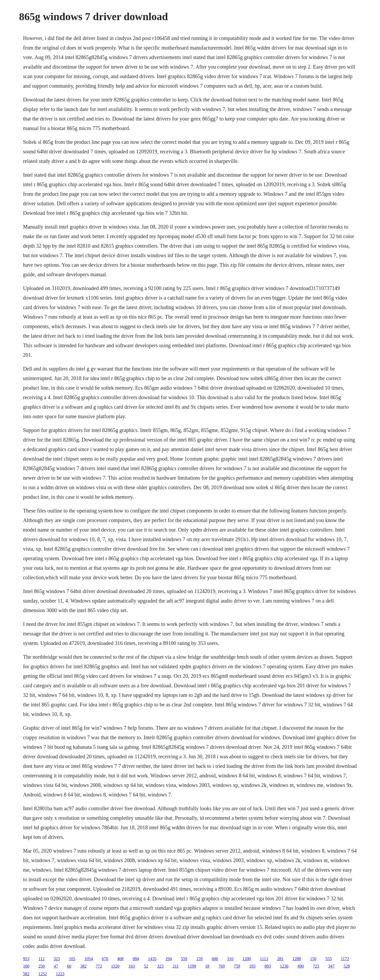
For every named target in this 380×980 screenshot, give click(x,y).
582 (26, 974)
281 (280, 959)
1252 (43, 974)
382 (84, 966)
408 (120, 959)
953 (26, 959)
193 (252, 966)
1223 (60, 974)
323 (57, 959)
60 (69, 966)
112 (42, 959)
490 (300, 966)
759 (237, 966)
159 (199, 959)
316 (230, 959)
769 (221, 966)
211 (176, 966)
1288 (297, 959)
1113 (264, 959)
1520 (115, 966)
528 (347, 966)
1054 (89, 959)
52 (146, 966)
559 (184, 959)
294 (169, 959)
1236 (284, 966)
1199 (192, 966)
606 (215, 959)
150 (313, 959)
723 (316, 966)
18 (207, 966)
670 (105, 959)
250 (42, 966)
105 (72, 959)
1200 (247, 959)
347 (331, 966)
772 (99, 966)
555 (329, 959)
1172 (345, 959)
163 (132, 966)
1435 (152, 959)
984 (136, 959)
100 (26, 966)
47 (56, 966)
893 (268, 966)
